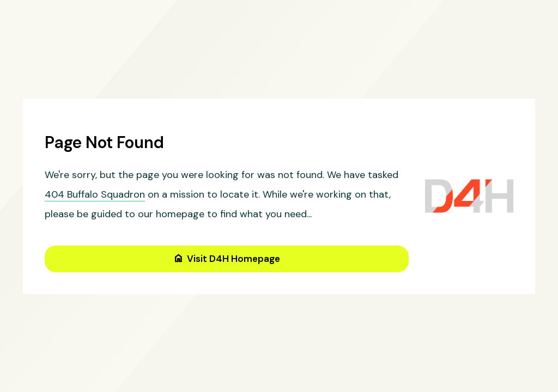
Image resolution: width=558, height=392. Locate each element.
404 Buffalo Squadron (95, 194)
